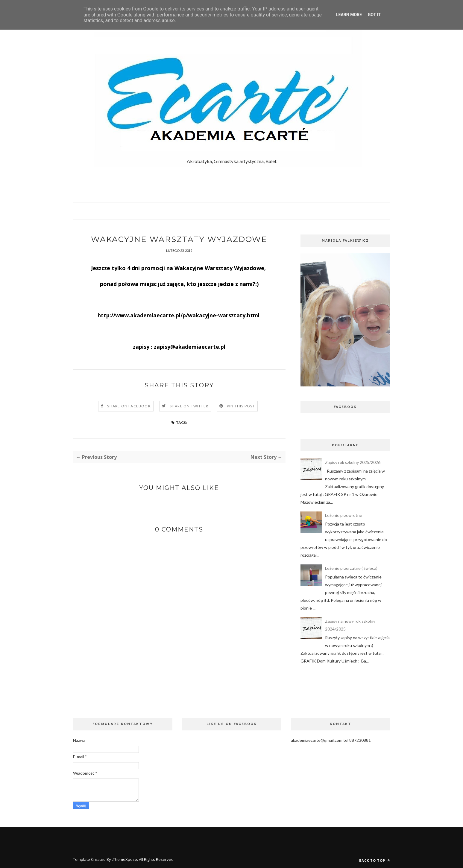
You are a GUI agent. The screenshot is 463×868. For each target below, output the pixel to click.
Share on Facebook (129, 406)
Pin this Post (241, 406)
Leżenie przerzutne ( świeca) (351, 568)
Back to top (375, 860)
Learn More (349, 15)
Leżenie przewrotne (344, 515)
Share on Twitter (189, 406)
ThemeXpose (125, 859)
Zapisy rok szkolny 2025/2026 (353, 462)
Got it (374, 15)
